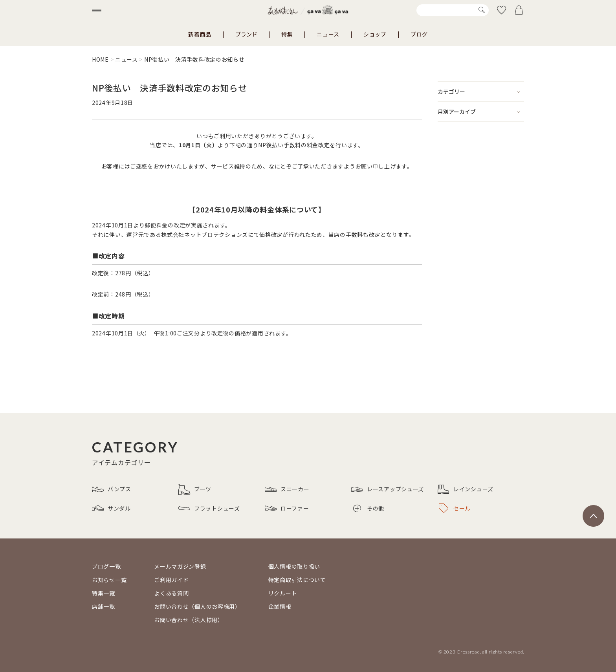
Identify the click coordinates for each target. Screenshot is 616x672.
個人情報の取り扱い (294, 566)
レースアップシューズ (388, 489)
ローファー (287, 508)
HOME (100, 59)
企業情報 (280, 606)
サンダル (111, 508)
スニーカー (287, 489)
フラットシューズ (209, 508)
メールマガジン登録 (180, 566)
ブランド (246, 34)
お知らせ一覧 (109, 580)
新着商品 (200, 34)
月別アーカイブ (457, 112)
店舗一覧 (104, 606)
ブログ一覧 (106, 566)
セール (455, 508)
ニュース (328, 34)
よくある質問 (171, 593)
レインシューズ (466, 489)
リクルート (283, 593)
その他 (369, 508)
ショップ (375, 34)
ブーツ (195, 489)
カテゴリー (451, 92)
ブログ (419, 34)
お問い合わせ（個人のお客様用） (197, 606)
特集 (287, 34)
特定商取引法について (297, 580)
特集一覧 (104, 593)
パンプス (112, 489)
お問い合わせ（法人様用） (189, 620)
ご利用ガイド (171, 580)
